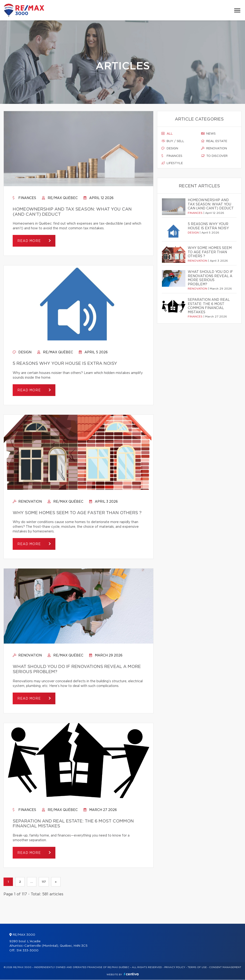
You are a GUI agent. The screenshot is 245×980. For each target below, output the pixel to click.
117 (44, 882)
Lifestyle (172, 163)
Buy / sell (173, 141)
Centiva (131, 974)
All (167, 134)
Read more (30, 241)
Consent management (225, 968)
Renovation (27, 502)
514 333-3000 (27, 951)
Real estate (214, 141)
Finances (24, 198)
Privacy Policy (175, 968)
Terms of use (197, 968)
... (32, 882)
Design (22, 352)
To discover (214, 156)
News (208, 134)
